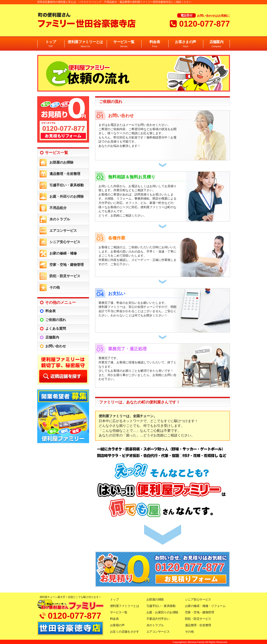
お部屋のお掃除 (61, 162)
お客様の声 (117, 625)
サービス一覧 (124, 44)
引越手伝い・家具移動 (67, 185)
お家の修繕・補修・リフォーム (205, 606)
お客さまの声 (186, 44)
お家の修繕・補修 (63, 253)
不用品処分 (58, 208)
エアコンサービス (63, 231)
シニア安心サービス (65, 242)
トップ (51, 44)
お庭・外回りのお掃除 (67, 196)
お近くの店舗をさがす (125, 632)
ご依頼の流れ (56, 320)
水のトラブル (60, 219)
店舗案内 (216, 44)
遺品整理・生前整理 (65, 174)
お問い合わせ (56, 346)
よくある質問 (56, 329)
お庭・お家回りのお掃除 (162, 612)
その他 (55, 287)
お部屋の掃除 (155, 599)
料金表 (155, 44)
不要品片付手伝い (158, 619)
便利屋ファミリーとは (85, 44)
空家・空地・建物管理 (67, 265)
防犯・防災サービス (65, 276)
